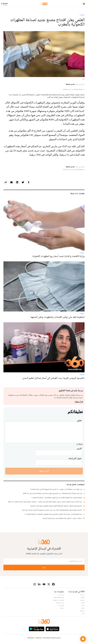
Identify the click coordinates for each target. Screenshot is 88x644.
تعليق (79, 420)
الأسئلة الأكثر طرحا (59, 597)
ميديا (83, 605)
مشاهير (82, 611)
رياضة (83, 608)
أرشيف (62, 608)
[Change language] (5, 4)
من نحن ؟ (61, 595)
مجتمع (83, 600)
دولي (83, 613)
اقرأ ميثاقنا (79, 402)
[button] (83, 639)
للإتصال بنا (61, 605)
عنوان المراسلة (75, 458)
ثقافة (83, 603)
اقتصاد (82, 15)
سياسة (82, 595)
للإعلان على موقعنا (58, 600)
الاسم (79, 448)
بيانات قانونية (60, 603)
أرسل (44, 567)
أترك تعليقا (44, 471)
